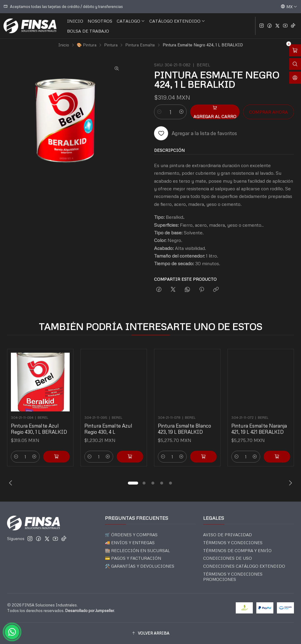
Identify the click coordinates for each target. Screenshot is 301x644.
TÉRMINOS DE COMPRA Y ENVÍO (237, 550)
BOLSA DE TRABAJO (88, 31)
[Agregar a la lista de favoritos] (195, 133)
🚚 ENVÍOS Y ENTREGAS (130, 543)
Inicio (64, 45)
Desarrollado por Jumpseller (90, 611)
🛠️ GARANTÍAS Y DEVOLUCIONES (140, 566)
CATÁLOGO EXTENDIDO (177, 21)
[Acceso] (295, 78)
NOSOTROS (100, 21)
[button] (133, 483)
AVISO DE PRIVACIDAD (228, 535)
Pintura (111, 45)
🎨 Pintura (87, 45)
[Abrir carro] (295, 50)
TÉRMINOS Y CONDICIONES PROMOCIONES (233, 577)
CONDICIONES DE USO (228, 558)
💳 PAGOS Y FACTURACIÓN (133, 558)
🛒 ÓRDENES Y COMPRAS (131, 535)
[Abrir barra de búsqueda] (295, 64)
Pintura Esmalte (140, 45)
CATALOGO (131, 21)
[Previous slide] (11, 483)
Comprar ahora (268, 112)
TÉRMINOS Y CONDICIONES (233, 543)
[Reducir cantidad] (159, 112)
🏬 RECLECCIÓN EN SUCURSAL (137, 550)
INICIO (75, 21)
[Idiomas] (289, 6)
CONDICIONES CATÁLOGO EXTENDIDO (244, 566)
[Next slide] (290, 483)
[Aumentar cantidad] (181, 112)
